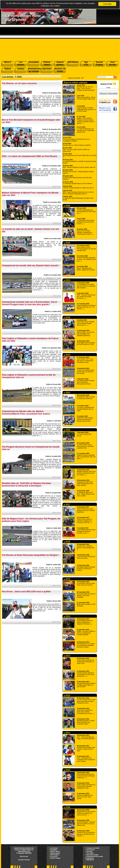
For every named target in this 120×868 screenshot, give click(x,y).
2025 (67, 243)
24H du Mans (55, 855)
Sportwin (89, 851)
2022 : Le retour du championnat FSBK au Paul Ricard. (30, 156)
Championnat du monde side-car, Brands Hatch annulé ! (30, 266)
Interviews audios (92, 855)
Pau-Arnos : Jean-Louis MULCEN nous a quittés (26, 592)
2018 (67, 467)
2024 (67, 280)
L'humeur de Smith (93, 848)
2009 (67, 807)
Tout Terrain (90, 850)
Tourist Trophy (55, 858)
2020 (67, 430)
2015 (67, 579)
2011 (67, 733)
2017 (67, 504)
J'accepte (107, 4)
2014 (67, 616)
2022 (67, 393)
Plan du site (24, 856)
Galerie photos (55, 853)
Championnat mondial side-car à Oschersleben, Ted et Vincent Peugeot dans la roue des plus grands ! (29, 303)
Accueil (21, 860)
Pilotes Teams (55, 851)
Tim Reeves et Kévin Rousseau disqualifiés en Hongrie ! (30, 555)
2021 (20, 77)
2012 (67, 695)
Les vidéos (90, 853)
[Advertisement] (60, 42)
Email (108, 88)
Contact (27, 860)
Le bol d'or (54, 856)
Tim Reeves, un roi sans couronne (19, 83)
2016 (67, 542)
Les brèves (8, 77)
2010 (67, 770)
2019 (67, 317)
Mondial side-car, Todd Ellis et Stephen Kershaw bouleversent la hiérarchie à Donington (26, 485)
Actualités (54, 850)
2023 (67, 355)
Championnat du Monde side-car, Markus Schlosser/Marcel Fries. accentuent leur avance (26, 413)
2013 (67, 656)
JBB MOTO (90, 860)
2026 (67, 206)
